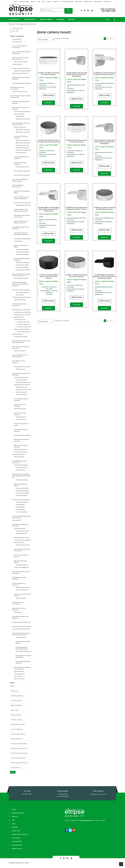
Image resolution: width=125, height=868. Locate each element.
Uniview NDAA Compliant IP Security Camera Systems (21, 234)
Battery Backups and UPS (23, 587)
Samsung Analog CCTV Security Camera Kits (23, 656)
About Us (33, 2)
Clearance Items (17, 64)
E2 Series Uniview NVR (22, 267)
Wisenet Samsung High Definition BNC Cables (22, 648)
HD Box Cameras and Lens (23, 390)
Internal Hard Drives (21, 468)
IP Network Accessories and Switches (19, 578)
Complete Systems (18, 317)
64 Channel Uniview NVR (23, 263)
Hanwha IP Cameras (20, 351)
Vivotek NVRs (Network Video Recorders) (19, 305)
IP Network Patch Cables (23, 545)
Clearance (60, 19)
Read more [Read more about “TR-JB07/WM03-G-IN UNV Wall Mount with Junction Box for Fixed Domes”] (77, 106)
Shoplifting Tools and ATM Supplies (19, 609)
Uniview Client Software (22, 292)
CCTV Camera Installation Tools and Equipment (21, 572)
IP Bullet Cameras (21, 417)
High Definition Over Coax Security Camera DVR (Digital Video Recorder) (21, 476)
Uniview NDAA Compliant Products (22, 83)
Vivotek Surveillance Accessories (21, 310)
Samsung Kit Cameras (21, 449)
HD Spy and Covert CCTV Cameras (20, 405)
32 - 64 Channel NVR (22, 512)
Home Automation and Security (21, 629)
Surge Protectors (21, 598)
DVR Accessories (19, 457)
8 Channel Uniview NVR (22, 265)
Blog (43, 2)
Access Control (17, 42)
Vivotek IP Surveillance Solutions (21, 297)
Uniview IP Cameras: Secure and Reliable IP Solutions (21, 97)
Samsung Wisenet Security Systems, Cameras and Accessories (21, 634)
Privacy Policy (108, 2)
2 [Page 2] (108, 39)
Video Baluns (18, 612)
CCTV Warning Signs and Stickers (21, 622)
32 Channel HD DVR (21, 496)
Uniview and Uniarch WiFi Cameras (20, 164)
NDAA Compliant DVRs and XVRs (20, 485)
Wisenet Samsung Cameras (23, 651)
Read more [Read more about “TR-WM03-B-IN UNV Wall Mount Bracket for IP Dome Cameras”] (77, 237)
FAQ (39, 2)
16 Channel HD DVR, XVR (23, 493)
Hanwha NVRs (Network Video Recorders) (19, 462)
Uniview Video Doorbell (22, 167)
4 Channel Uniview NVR (22, 254)
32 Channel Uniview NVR (23, 252)
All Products (14, 19)
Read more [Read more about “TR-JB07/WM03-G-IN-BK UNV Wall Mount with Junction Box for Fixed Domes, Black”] (104, 308)
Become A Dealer (24, 2)
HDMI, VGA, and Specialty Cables (20, 562)
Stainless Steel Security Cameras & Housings (21, 374)
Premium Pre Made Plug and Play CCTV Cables (22, 550)
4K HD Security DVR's (22, 480)
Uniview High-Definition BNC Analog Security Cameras (21, 124)
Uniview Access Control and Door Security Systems (20, 59)
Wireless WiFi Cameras (21, 452)
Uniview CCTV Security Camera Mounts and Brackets (21, 198)
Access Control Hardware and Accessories (20, 47)
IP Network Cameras (20, 409)
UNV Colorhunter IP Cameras (22, 175)
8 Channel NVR (20, 507)
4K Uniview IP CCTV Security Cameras (21, 137)
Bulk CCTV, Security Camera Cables (21, 556)
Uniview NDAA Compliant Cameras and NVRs (21, 228)
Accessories (17, 520)
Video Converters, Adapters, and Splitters (20, 617)
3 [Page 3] (111, 39)
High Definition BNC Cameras (22, 385)
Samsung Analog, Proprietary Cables (23, 642)
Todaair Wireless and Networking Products (20, 525)
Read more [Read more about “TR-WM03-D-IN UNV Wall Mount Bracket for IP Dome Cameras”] (104, 103)
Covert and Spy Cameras (21, 377)
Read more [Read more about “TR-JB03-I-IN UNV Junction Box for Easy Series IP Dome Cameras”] (48, 170)
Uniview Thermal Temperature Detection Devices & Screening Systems (20, 284)
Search (68, 11)
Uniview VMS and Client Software (21, 290)
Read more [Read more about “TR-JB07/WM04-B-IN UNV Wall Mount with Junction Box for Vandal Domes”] (48, 241)
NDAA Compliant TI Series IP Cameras (21, 446)
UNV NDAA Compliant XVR (23, 119)
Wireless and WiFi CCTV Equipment (22, 627)
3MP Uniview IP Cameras (23, 132)
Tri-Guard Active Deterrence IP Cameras (21, 158)
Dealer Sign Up (98, 2)
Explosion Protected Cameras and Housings (21, 348)
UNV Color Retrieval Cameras (22, 171)
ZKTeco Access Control (21, 62)
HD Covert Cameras (21, 380)
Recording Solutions (18, 454)
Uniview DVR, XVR (19, 114)
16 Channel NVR (20, 509)
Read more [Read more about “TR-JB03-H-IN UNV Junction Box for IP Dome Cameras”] (77, 170)
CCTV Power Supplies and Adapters (19, 584)
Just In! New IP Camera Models (22, 435)
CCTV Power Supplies (22, 590)
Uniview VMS (20, 295)
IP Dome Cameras (21, 419)
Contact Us (56, 2)
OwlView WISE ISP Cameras (23, 150)
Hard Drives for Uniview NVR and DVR (22, 192)
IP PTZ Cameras (21, 369)
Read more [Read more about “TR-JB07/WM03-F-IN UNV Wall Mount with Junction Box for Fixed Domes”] (104, 174)
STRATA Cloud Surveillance (20, 92)
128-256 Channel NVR (22, 502)
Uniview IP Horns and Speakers (22, 203)
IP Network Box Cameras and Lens (21, 424)
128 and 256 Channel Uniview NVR (21, 246)
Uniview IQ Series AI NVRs (23, 270)
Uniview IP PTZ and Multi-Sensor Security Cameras (20, 180)
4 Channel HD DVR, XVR (22, 488)
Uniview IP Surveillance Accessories (18, 186)
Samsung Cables (21, 637)
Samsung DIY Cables (22, 565)
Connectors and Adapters (21, 567)
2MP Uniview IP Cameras (23, 130)
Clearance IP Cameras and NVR (23, 71)
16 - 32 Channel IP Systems (23, 327)
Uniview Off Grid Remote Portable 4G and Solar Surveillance (21, 275)
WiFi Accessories (19, 679)
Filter (13, 772)
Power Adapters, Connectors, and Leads (22, 595)
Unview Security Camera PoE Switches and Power (21, 222)
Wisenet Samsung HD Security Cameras (23, 662)
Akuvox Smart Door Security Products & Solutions (22, 53)
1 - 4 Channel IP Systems (23, 322)
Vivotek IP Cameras (20, 300)
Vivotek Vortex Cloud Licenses (22, 315)
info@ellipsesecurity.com (98, 794)
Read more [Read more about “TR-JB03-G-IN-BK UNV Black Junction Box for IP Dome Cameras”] (48, 308)
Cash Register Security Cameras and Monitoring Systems (21, 342)
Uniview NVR (18, 241)
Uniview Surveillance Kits (21, 278)
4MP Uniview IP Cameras (23, 140)
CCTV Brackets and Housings (22, 540)
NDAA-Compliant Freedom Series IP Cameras (21, 78)
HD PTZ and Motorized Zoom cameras (21, 400)
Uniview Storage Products (23, 205)
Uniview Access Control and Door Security (20, 108)
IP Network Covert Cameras (23, 382)
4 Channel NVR (20, 505)
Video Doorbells (19, 671)
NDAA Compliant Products (20, 73)
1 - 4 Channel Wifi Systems (23, 332)
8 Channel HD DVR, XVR (22, 491)
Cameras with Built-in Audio (22, 538)
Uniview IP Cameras (20, 127)
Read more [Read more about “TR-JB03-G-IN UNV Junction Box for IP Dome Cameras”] (48, 103)
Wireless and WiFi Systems (22, 329)
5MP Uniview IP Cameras (23, 143)
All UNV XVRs (20, 116)
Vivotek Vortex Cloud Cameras (23, 312)
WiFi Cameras (18, 676)
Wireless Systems (19, 674)
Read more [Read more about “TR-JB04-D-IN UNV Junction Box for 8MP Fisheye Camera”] (104, 237)
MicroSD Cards (20, 470)
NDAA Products (30, 19)
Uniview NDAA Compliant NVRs (22, 239)
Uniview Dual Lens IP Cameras (22, 112)
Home (15, 2)
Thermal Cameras (21, 153)
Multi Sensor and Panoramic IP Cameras (22, 440)
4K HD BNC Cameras (22, 387)
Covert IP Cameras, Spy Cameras (20, 414)
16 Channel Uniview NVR (22, 249)
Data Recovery (88, 2)
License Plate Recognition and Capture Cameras (20, 356)
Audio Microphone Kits (22, 531)
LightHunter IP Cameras (22, 148)
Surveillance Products (67, 2)
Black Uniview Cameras (22, 145)
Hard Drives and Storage (21, 465)
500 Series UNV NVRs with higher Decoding (22, 259)
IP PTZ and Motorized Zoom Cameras (21, 430)
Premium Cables (19, 543)
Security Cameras (18, 334)
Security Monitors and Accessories (18, 603)
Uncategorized (17, 39)
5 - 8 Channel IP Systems (23, 324)
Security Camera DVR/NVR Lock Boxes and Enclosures (22, 517)
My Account (78, 2)
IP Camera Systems (20, 320)
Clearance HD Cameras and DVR (21, 68)
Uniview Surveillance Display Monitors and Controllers (21, 210)
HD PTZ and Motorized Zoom (22, 367)
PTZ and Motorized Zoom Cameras (19, 362)
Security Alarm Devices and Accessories (17, 88)
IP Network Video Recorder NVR (21, 500)
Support (49, 2)
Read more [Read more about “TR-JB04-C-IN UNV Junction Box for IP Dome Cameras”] (77, 305)
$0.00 (110, 19)
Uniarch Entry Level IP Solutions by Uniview (21, 102)
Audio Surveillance (20, 529)
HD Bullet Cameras (21, 392)
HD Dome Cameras (21, 395)
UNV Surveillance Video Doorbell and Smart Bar (22, 216)
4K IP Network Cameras (21, 337)
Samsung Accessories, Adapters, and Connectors (22, 668)
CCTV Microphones (21, 533)
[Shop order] (45, 39)
